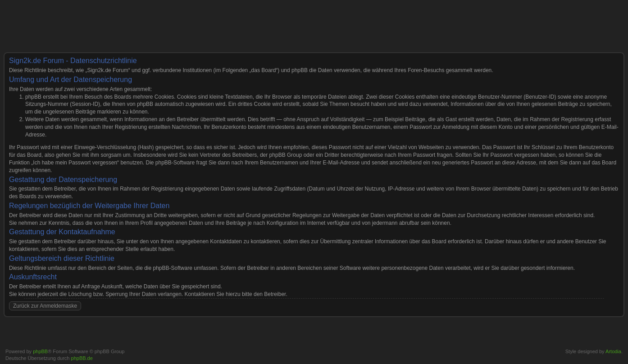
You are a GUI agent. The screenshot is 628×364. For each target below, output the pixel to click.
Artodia (613, 351)
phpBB (40, 351)
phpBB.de (82, 358)
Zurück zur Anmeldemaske (45, 306)
